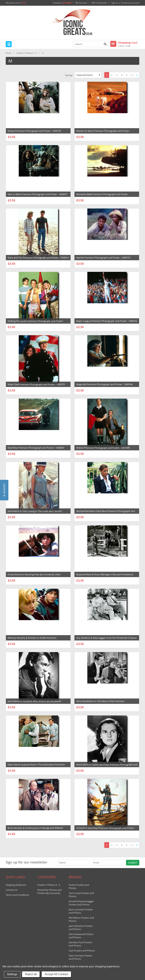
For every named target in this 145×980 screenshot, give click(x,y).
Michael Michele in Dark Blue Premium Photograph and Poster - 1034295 (106, 513)
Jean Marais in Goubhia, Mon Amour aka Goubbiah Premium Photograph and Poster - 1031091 (34, 703)
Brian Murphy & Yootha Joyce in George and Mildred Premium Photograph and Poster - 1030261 (35, 830)
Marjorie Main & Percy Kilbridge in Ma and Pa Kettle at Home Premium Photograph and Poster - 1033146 (105, 576)
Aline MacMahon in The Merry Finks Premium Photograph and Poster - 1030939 (100, 703)
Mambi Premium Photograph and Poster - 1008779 (103, 258)
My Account (81, 3)
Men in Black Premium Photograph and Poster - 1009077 (38, 194)
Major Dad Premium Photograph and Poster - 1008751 (36, 384)
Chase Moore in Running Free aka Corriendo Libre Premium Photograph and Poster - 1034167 (34, 576)
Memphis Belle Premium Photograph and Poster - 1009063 (103, 196)
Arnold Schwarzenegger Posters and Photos (81, 903)
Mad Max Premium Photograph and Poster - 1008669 (36, 448)
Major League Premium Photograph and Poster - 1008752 (107, 321)
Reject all (31, 974)
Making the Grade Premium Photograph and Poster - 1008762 (36, 323)
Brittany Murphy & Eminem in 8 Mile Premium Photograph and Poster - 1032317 (32, 640)
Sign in (115, 3)
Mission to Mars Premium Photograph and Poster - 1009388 (103, 133)
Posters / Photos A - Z (27, 53)
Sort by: (69, 75)
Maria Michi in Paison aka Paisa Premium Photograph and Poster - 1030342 (107, 766)
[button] (4, 490)
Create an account (130, 3)
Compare (62, 3)
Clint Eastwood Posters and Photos (81, 936)
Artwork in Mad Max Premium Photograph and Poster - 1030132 (106, 830)
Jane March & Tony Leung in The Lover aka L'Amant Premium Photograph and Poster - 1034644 (35, 513)
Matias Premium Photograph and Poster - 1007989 (103, 448)
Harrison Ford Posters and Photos (80, 944)
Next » (137, 75)
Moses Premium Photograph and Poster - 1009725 (34, 131)
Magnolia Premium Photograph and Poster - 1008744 (104, 384)
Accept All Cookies (57, 974)
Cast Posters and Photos (82, 951)
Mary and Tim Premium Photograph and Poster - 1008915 (38, 258)
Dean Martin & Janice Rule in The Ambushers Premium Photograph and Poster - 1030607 (36, 766)
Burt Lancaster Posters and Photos (81, 911)
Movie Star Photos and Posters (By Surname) (49, 891)
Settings (12, 974)
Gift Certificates (99, 3)
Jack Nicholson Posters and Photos (81, 928)
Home (8, 53)
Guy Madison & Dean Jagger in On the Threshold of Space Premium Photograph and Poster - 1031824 (106, 640)
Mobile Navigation (9, 44)
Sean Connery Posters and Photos (80, 957)
